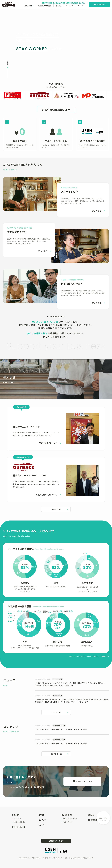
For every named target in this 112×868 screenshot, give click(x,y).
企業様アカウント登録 (56, 841)
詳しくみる (97, 211)
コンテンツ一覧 (56, 754)
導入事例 (59, 6)
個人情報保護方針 (94, 820)
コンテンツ (70, 6)
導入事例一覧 (56, 509)
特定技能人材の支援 (45, 6)
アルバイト (18, 818)
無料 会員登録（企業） (71, 818)
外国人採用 (28, 6)
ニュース (81, 6)
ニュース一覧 (56, 712)
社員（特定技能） (20, 822)
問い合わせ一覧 (67, 815)
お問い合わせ (101, 4)
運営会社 (91, 815)
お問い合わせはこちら (84, 781)
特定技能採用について (48, 443)
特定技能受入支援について (46, 495)
